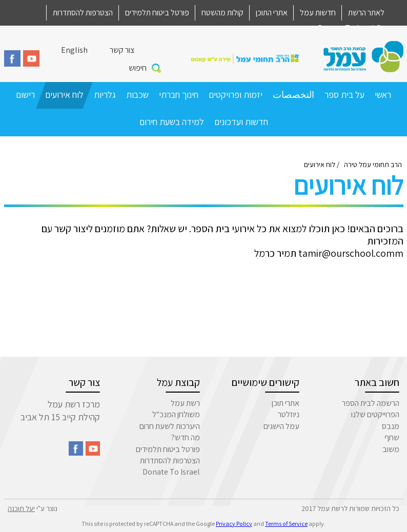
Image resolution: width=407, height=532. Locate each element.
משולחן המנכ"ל (176, 414)
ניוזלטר (289, 414)
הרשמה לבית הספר (371, 403)
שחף (392, 437)
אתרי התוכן (272, 13)
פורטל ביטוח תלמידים (157, 13)
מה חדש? (186, 437)
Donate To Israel (171, 472)
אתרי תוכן (286, 403)
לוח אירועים (64, 95)
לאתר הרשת (366, 13)
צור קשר (122, 50)
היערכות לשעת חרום (170, 426)
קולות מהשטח (222, 13)
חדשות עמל (318, 13)
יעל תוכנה (21, 508)
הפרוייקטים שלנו (375, 414)
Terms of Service (286, 524)
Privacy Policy (234, 524)
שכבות (137, 95)
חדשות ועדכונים (241, 122)
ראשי (383, 95)
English (74, 50)
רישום (25, 95)
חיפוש (138, 68)
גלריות (105, 95)
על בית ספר (344, 95)
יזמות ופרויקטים (236, 95)
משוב (391, 449)
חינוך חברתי (179, 95)
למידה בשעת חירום (172, 122)
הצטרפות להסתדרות (83, 13)
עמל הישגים (281, 426)
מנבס (391, 426)
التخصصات (293, 95)
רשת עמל (185, 403)
